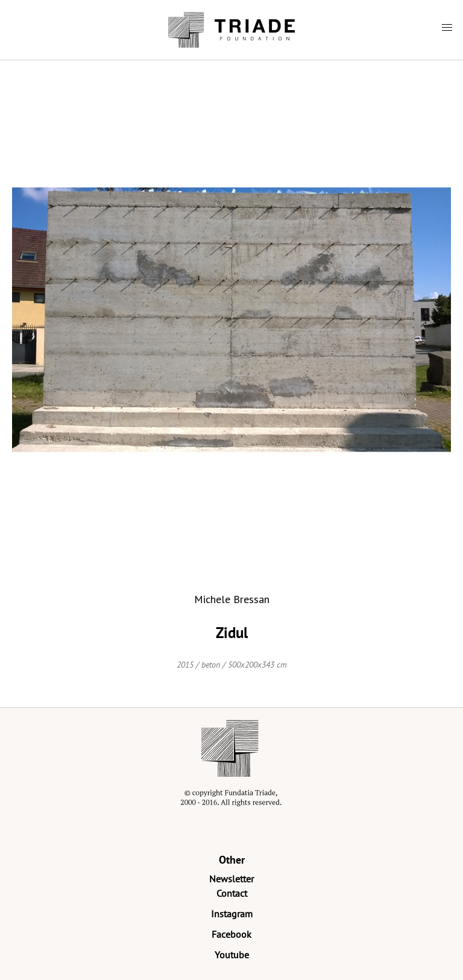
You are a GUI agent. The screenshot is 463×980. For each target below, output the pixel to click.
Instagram (232, 914)
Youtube (232, 955)
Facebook (231, 934)
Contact (232, 893)
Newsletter (231, 879)
